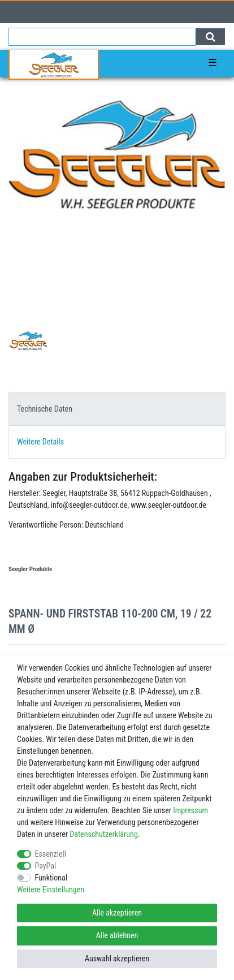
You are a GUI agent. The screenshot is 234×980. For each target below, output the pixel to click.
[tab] (117, 409)
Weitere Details (40, 442)
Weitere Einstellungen (51, 890)
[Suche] (211, 37)
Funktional (51, 878)
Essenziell (51, 854)
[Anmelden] (12, 12)
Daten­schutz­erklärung (104, 834)
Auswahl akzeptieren (117, 959)
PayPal (46, 866)
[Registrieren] (32, 12)
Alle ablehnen (117, 935)
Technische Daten (45, 409)
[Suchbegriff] (102, 37)
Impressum (190, 810)
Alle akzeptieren (117, 913)
